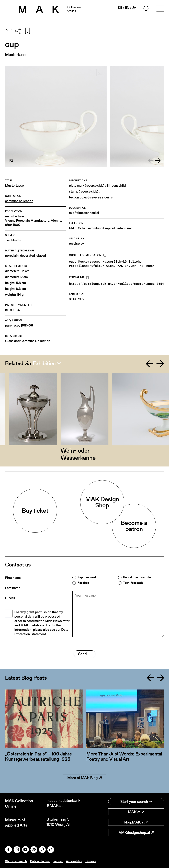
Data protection (41, 861)
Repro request (87, 577)
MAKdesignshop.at (136, 833)
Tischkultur (13, 240)
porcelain (12, 256)
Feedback (84, 583)
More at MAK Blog (84, 778)
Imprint (60, 861)
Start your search (136, 802)
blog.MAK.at (136, 822)
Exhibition (44, 363)
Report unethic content (138, 577)
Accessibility (76, 861)
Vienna (56, 221)
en (127, 8)
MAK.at (136, 812)
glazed (41, 256)
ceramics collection (19, 201)
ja (134, 8)
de (120, 8)
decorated (27, 256)
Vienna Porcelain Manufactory (27, 221)
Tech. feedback (133, 583)
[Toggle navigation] (160, 9)
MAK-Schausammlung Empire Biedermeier (100, 228)
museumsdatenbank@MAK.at (65, 803)
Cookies (93, 861)
